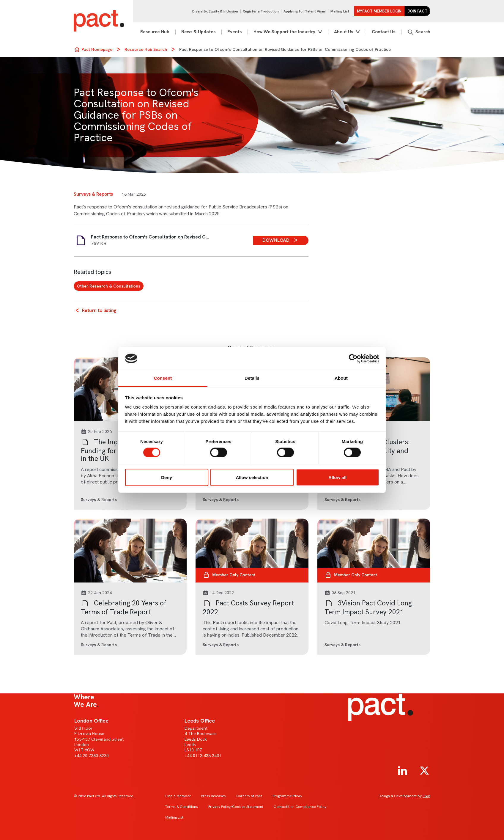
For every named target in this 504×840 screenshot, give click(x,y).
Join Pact (417, 11)
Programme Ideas (287, 796)
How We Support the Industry (284, 32)
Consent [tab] (163, 378)
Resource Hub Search (146, 49)
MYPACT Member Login (379, 11)
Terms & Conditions (182, 807)
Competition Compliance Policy (300, 807)
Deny (167, 477)
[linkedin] (402, 771)
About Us (344, 32)
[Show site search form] (419, 32)
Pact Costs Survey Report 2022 (248, 607)
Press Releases (214, 796)
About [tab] (341, 378)
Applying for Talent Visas (305, 11)
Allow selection (252, 477)
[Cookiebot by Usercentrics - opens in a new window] (353, 359)
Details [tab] (252, 378)
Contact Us (383, 32)
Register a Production (261, 11)
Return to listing (99, 310)
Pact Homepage (97, 49)
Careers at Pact (249, 796)
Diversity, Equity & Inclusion (215, 11)
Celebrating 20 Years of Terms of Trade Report (124, 607)
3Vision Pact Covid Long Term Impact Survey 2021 (368, 607)
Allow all (337, 477)
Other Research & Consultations (109, 286)
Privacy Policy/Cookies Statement (236, 807)
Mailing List (340, 11)
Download (276, 240)
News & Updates (198, 32)
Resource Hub (155, 32)
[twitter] (424, 771)
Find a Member (178, 796)
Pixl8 (426, 796)
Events (234, 32)
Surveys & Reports (93, 194)
